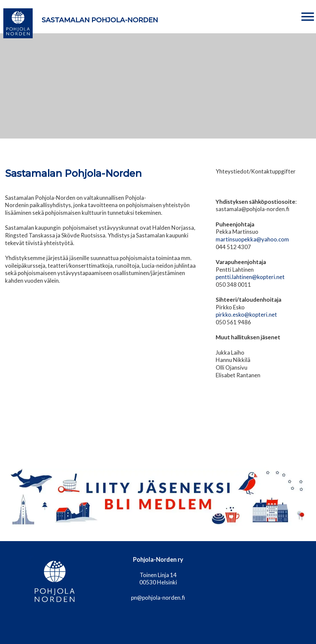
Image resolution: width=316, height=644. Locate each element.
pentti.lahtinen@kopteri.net (250, 277)
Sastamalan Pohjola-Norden (100, 20)
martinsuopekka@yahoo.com (252, 239)
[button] (308, 17)
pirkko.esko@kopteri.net (246, 315)
